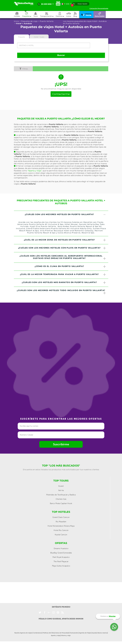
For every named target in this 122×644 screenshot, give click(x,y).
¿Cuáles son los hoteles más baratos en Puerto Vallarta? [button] (64, 283)
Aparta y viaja (56, 636)
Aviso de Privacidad (62, 633)
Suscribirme (61, 444)
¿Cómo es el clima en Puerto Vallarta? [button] (70, 267)
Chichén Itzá (61, 499)
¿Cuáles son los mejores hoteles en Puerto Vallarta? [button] (65, 215)
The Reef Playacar (61, 562)
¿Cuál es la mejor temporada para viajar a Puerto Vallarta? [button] (63, 275)
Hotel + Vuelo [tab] (39, 37)
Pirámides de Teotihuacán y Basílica (61, 495)
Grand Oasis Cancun (61, 517)
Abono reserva (102, 633)
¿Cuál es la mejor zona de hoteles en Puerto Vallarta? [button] (65, 240)
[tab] (61, 215)
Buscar (61, 55)
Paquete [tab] (22, 37)
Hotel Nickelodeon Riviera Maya (61, 526)
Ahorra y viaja (66, 636)
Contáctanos (37, 633)
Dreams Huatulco (61, 548)
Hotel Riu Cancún (61, 530)
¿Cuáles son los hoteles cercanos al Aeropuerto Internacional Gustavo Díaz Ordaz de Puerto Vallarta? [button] (63, 257)
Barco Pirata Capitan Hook (61, 503)
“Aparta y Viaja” (35, 171)
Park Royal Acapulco (61, 557)
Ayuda (94, 633)
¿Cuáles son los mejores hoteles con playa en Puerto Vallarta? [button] (62, 248)
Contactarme (61, 94)
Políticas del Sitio (49, 633)
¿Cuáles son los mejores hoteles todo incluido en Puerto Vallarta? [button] (61, 292)
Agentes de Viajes (85, 633)
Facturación (74, 633)
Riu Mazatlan (61, 522)
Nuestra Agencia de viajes (23, 633)
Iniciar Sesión (82, 4)
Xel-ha (61, 490)
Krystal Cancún (61, 535)
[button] (48, 15)
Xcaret (61, 486)
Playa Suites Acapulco (61, 566)
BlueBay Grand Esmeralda (61, 553)
